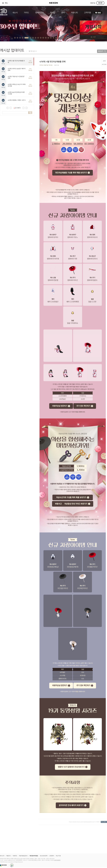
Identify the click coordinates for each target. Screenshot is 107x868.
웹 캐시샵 (32, 51)
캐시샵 (53, 13)
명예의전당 (39, 13)
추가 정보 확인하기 (83, 406)
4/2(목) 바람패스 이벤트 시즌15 (17, 100)
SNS (98, 13)
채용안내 (8, 856)
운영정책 (52, 856)
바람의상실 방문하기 (60, 406)
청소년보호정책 (44, 856)
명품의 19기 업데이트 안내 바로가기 (71, 767)
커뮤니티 (74, 13)
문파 (63, 13)
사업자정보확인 (57, 860)
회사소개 (2, 856)
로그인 (100, 3)
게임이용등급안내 (23, 856)
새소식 (15, 13)
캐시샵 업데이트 (12, 50)
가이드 (26, 13)
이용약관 (15, 856)
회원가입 (93, 3)
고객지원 (87, 13)
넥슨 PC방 (58, 856)
